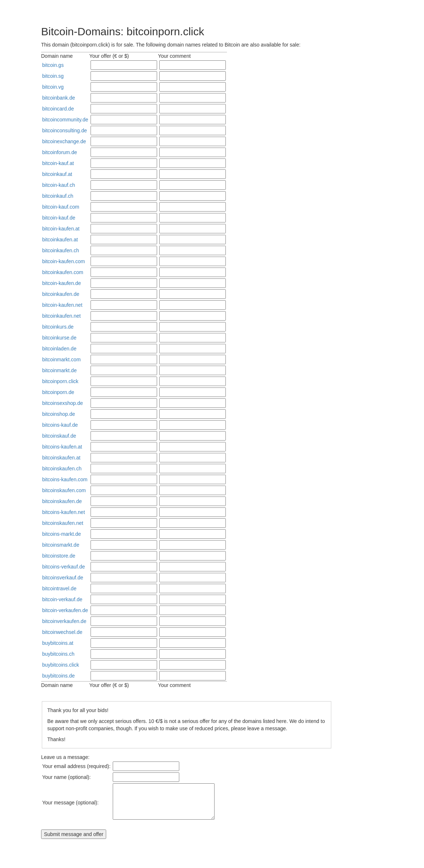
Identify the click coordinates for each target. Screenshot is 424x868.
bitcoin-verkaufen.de (65, 610)
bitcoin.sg (53, 76)
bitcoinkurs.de (58, 327)
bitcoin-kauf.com (61, 207)
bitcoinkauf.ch (58, 196)
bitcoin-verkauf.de (62, 599)
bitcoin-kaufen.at (61, 229)
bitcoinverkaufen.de (64, 621)
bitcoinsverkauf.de (63, 578)
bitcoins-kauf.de (60, 425)
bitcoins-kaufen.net (64, 512)
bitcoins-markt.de (62, 534)
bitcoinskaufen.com (64, 490)
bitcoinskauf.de (59, 436)
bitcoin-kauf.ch (59, 185)
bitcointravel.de (59, 588)
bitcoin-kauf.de (59, 218)
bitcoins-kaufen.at (62, 447)
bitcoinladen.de (59, 349)
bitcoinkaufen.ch (61, 250)
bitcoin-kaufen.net (62, 305)
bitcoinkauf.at (57, 174)
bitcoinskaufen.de (62, 501)
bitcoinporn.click (60, 381)
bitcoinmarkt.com (61, 359)
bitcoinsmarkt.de (61, 545)
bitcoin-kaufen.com (64, 261)
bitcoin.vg (53, 87)
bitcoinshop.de (59, 414)
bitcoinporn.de (58, 392)
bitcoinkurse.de (59, 338)
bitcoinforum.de (60, 152)
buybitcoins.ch (58, 654)
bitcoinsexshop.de (63, 403)
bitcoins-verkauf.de (64, 567)
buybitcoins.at (58, 643)
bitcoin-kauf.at (58, 163)
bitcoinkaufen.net (61, 316)
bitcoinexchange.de (64, 141)
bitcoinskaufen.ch (62, 469)
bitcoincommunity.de (65, 120)
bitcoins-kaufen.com (65, 479)
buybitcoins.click (61, 665)
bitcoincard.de (58, 109)
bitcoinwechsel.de (62, 632)
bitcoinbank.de (59, 98)
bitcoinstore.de (59, 556)
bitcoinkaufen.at (60, 240)
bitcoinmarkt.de (59, 370)
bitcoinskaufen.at (61, 458)
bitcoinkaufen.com (63, 272)
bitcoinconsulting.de (65, 130)
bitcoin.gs (53, 65)
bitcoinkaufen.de (61, 294)
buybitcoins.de (59, 676)
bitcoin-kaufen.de (62, 283)
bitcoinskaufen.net (63, 523)
